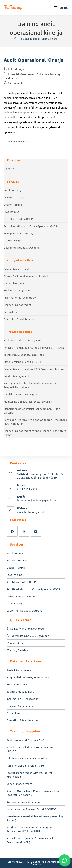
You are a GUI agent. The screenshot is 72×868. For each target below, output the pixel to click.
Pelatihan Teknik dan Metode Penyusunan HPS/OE (34, 347)
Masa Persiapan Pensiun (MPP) (22, 362)
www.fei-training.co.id (31, 512)
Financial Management (22, 74)
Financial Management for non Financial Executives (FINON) (35, 433)
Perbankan (10, 312)
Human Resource (14, 283)
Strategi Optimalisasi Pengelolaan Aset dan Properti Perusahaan (31, 385)
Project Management (16, 269)
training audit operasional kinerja (39, 39)
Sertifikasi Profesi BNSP (18, 219)
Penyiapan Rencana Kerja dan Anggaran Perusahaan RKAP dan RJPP (35, 422)
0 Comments (16, 83)
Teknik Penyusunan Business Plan (24, 355)
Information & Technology (20, 297)
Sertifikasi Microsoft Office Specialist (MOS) (31, 226)
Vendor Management (16, 376)
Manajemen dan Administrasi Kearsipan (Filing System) (32, 411)
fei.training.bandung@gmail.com (37, 500)
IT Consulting (12, 240)
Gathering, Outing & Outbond (22, 248)
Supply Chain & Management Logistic (26, 276)
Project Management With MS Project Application (34, 369)
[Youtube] (36, 531)
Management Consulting (19, 233)
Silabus (43, 74)
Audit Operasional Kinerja (34, 60)
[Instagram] (24, 531)
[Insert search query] (36, 169)
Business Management (17, 290)
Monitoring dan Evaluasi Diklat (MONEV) (29, 401)
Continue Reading (20, 141)
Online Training (13, 205)
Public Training (13, 190)
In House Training (14, 197)
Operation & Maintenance (19, 319)
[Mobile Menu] (61, 8)
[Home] (16, 39)
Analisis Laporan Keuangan (20, 394)
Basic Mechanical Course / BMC (23, 340)
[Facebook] (12, 531)
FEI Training (15, 69)
